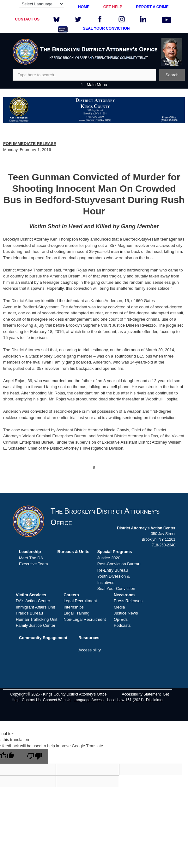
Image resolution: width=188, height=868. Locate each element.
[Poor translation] (34, 756)
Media (119, 607)
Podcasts (122, 625)
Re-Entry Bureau (113, 570)
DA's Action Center (33, 601)
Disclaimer (155, 700)
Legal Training (76, 613)
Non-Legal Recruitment (85, 619)
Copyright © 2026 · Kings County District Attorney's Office (58, 694)
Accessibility (90, 650)
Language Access (89, 700)
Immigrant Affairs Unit (35, 607)
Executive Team (33, 564)
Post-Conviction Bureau (119, 564)
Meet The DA (31, 558)
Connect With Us (57, 700)
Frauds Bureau (29, 613)
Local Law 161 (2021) (125, 700)
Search (172, 75)
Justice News (126, 613)
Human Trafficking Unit (36, 619)
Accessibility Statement (141, 694)
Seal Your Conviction (116, 588)
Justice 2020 (109, 558)
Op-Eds (121, 619)
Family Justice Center (36, 625)
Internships (74, 607)
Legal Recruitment (80, 601)
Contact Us (31, 700)
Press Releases (128, 601)
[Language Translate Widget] (42, 4)
